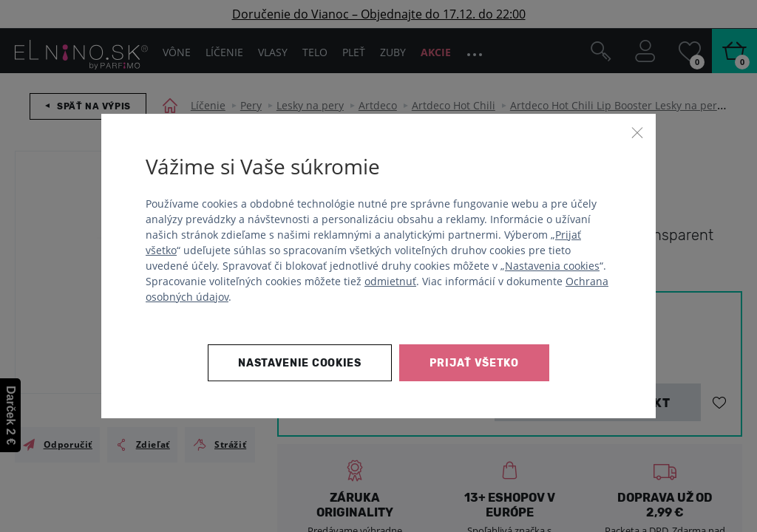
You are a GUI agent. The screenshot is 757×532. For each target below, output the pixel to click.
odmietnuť (390, 281)
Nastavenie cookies (300, 363)
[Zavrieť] (637, 132)
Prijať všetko (474, 363)
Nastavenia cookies (552, 266)
